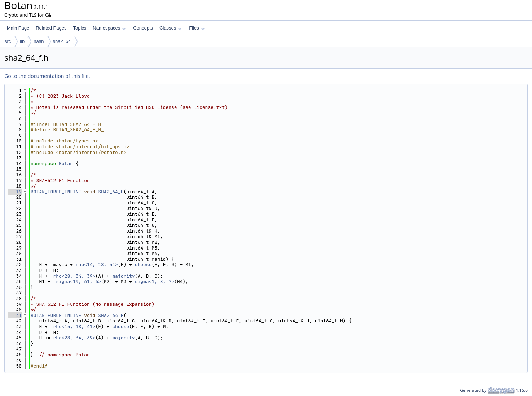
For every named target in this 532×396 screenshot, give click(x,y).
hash (39, 41)
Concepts (143, 28)
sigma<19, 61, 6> (78, 281)
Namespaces (109, 28)
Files (197, 28)
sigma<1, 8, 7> (155, 281)
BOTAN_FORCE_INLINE (56, 192)
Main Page (18, 28)
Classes (171, 28)
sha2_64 (62, 41)
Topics (80, 28)
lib (22, 41)
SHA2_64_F (111, 192)
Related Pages (51, 28)
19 (15, 192)
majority (123, 276)
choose (143, 265)
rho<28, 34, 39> (74, 276)
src (8, 41)
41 (15, 315)
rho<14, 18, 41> (97, 265)
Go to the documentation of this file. (47, 76)
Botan (66, 164)
